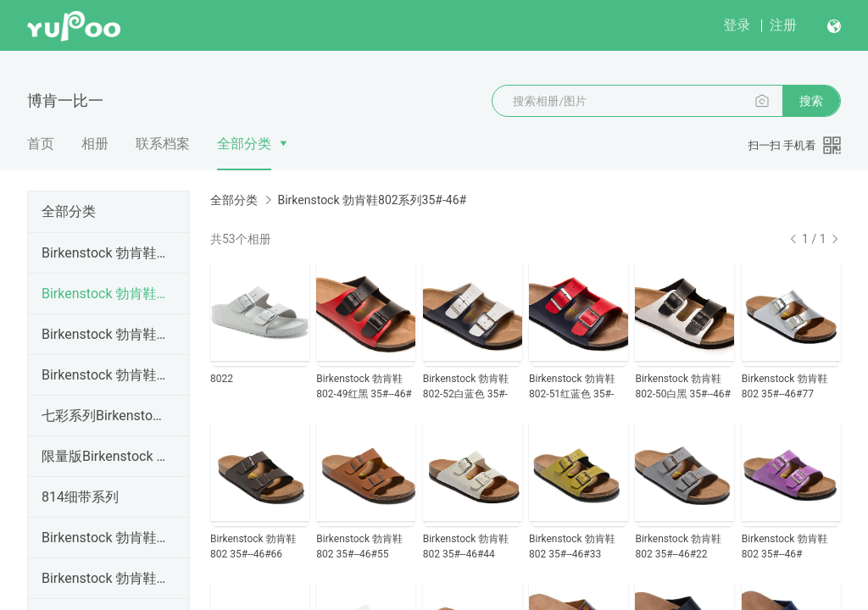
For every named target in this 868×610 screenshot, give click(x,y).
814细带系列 (80, 497)
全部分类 (244, 144)
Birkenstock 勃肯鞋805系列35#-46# (105, 578)
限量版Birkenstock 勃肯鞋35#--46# (105, 456)
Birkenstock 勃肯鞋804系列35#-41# (105, 375)
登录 (737, 25)
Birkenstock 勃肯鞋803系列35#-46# (105, 334)
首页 (41, 144)
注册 (783, 25)
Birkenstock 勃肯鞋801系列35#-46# (105, 253)
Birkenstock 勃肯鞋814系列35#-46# (105, 538)
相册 (95, 144)
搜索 (811, 101)
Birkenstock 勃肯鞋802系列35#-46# (105, 294)
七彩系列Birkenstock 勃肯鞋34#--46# (105, 416)
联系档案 (163, 144)
